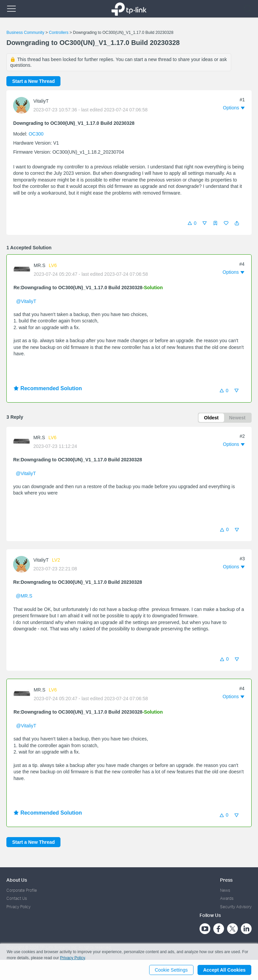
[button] (237, 223)
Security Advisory (236, 907)
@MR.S (24, 596)
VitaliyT (41, 101)
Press (226, 880)
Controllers (59, 33)
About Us (17, 880)
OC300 (36, 134)
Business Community (25, 33)
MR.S (39, 265)
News (225, 890)
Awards (227, 898)
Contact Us (17, 898)
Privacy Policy (18, 907)
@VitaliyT (26, 301)
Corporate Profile (22, 890)
